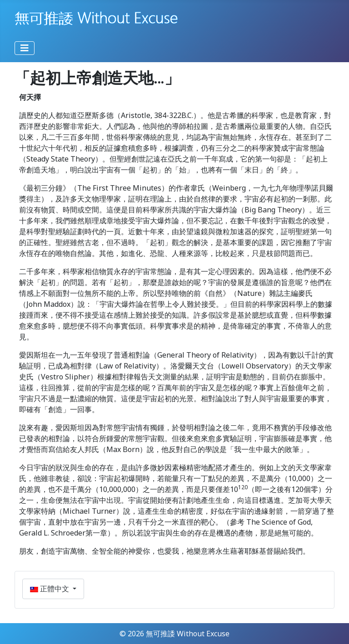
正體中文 (50, 589)
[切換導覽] (25, 48)
